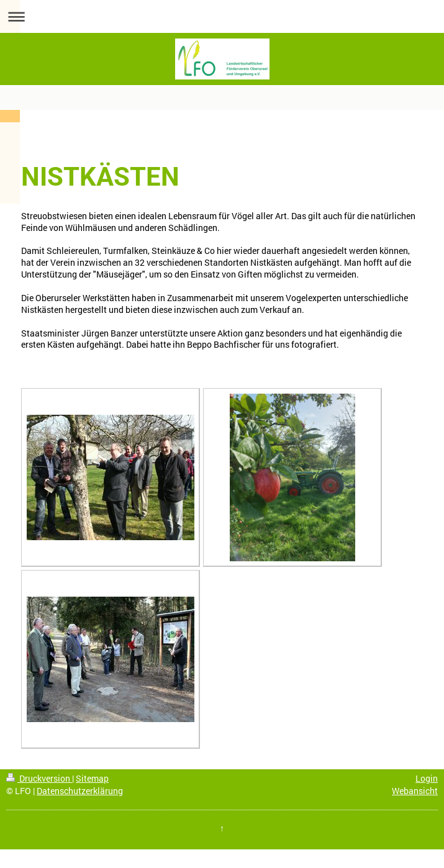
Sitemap (92, 778)
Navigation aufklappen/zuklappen (222, 16)
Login (427, 778)
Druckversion (39, 778)
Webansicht (415, 791)
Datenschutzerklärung (80, 791)
